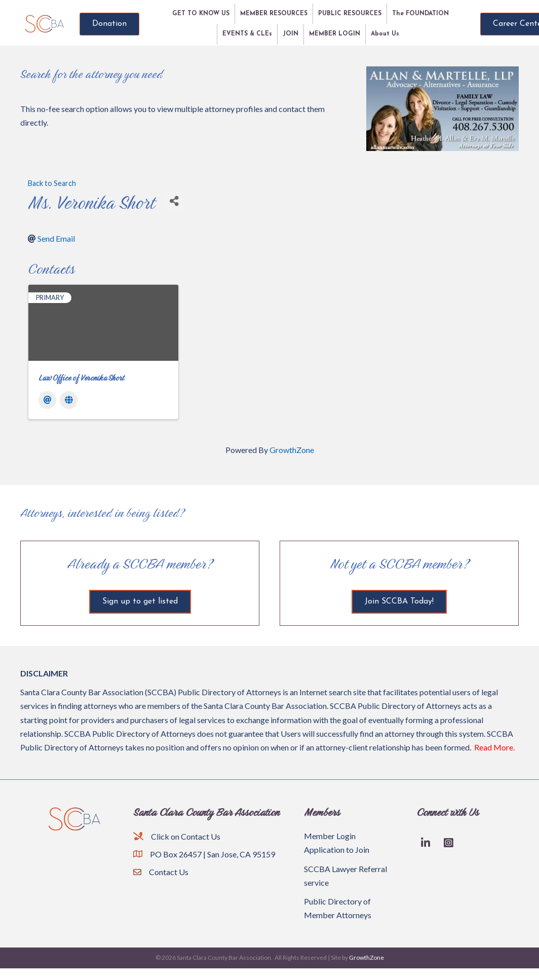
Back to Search (52, 183)
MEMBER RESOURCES (274, 14)
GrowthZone (292, 450)
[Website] (69, 400)
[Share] (174, 201)
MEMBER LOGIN (335, 34)
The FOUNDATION (420, 14)
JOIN (291, 34)
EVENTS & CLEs (247, 34)
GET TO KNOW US (201, 14)
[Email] (47, 400)
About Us (385, 34)
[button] (109, 24)
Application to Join (337, 850)
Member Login (330, 836)
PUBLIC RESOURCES (350, 14)
